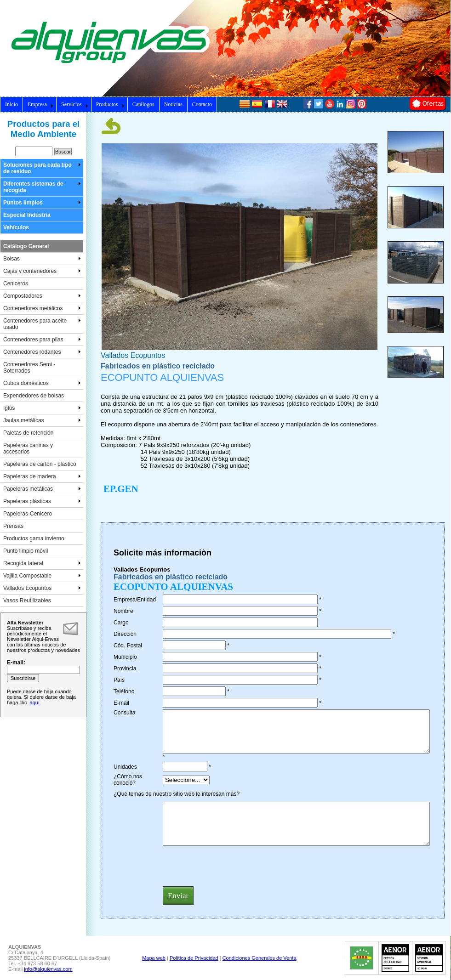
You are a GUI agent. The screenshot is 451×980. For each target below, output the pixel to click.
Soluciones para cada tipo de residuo (42, 168)
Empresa (40, 104)
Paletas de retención (28, 433)
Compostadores (42, 296)
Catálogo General (26, 246)
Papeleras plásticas (42, 501)
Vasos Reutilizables (27, 600)
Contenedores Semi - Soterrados (29, 368)
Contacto (202, 104)
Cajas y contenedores (42, 271)
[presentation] (233, 866)
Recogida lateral (42, 563)
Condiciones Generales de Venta (260, 958)
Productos (110, 104)
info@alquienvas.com (48, 969)
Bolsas (42, 259)
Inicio (11, 104)
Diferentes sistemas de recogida (42, 187)
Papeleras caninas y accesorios (28, 448)
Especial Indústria (27, 215)
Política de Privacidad (194, 958)
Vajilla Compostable (42, 576)
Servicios (75, 104)
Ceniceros (16, 283)
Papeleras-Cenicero (28, 514)
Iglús (42, 408)
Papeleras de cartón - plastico (40, 464)
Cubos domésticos (42, 383)
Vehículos (16, 227)
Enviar (178, 896)
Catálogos (143, 104)
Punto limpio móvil (26, 551)
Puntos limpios (42, 203)
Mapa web (154, 958)
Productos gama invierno (34, 538)
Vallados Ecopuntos (42, 588)
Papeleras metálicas (42, 489)
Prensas (13, 526)
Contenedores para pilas (42, 340)
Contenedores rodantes (42, 352)
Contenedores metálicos (42, 308)
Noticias (173, 104)
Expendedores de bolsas (34, 396)
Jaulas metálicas (42, 420)
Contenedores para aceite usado (42, 324)
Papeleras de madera (42, 476)
